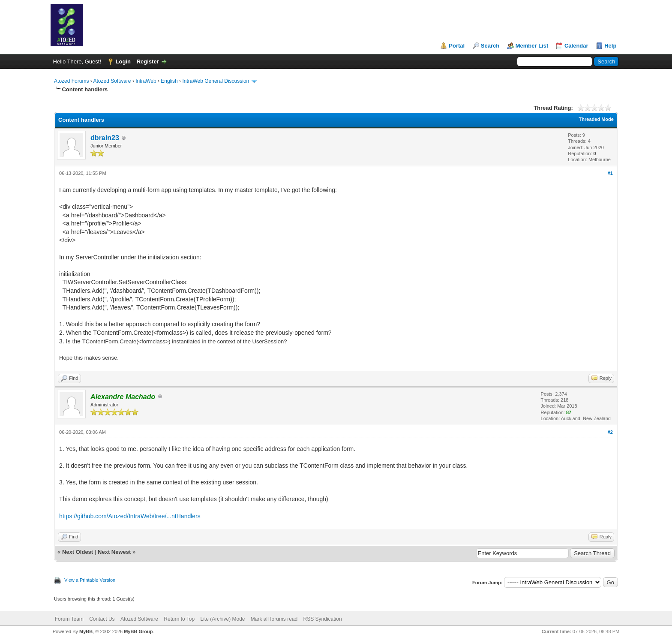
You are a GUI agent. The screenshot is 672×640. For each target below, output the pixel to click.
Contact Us (102, 619)
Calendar (576, 46)
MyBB (86, 631)
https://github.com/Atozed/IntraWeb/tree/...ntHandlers (130, 516)
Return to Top (179, 619)
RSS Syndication (323, 619)
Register (148, 62)
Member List (532, 46)
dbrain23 (105, 138)
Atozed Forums (71, 81)
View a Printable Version (90, 580)
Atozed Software (112, 81)
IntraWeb (146, 81)
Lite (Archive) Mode (222, 619)
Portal (457, 46)
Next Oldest (78, 552)
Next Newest (114, 552)
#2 (610, 432)
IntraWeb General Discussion (216, 81)
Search (490, 46)
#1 (610, 173)
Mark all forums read (274, 619)
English (169, 81)
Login (123, 62)
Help (610, 46)
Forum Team (69, 619)
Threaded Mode (596, 119)
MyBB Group (138, 631)
